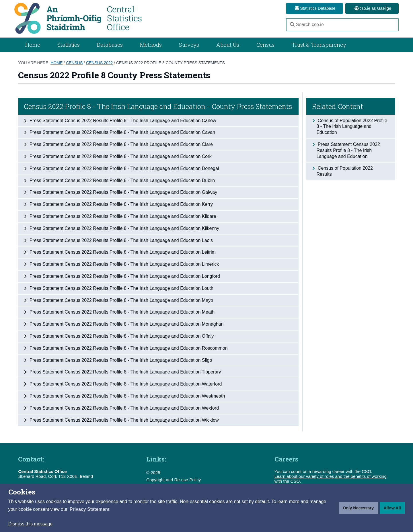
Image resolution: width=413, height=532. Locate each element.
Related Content (338, 106)
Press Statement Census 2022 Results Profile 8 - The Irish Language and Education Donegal (123, 168)
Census (265, 45)
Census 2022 (99, 63)
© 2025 (153, 473)
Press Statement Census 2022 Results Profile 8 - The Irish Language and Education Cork (120, 156)
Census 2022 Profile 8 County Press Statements (171, 63)
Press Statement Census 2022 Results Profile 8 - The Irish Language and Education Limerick (123, 264)
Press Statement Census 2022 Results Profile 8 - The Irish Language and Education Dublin (121, 180)
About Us (228, 45)
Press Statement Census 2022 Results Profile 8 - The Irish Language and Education (348, 150)
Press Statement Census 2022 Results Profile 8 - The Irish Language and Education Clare (120, 144)
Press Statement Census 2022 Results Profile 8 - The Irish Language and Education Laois (120, 240)
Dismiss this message (31, 524)
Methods (151, 45)
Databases (110, 45)
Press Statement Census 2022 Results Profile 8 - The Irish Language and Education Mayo (121, 300)
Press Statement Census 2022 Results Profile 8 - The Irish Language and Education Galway (123, 192)
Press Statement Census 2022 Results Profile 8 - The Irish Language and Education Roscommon (128, 348)
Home (33, 45)
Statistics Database (314, 8)
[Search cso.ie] (342, 25)
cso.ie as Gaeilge (372, 8)
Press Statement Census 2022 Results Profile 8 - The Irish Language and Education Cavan (122, 132)
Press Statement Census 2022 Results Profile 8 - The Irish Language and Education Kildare (122, 216)
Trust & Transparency (319, 45)
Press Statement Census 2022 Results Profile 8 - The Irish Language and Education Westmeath (126, 396)
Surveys (189, 45)
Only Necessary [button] (358, 508)
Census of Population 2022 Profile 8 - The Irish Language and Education (352, 127)
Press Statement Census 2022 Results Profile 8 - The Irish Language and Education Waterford (125, 384)
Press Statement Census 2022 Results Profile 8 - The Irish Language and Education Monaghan (126, 324)
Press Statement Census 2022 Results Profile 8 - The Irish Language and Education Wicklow (123, 420)
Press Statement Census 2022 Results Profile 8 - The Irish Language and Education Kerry (120, 204)
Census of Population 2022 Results (345, 171)
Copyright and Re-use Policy (174, 480)
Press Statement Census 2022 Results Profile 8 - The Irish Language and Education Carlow (122, 121)
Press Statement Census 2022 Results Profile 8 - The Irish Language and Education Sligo (120, 360)
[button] (90, 509)
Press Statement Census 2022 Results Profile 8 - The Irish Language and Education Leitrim (122, 252)
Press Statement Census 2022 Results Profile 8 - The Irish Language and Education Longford (124, 276)
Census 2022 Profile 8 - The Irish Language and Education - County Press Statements (158, 106)
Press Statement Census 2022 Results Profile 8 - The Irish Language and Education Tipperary (124, 372)
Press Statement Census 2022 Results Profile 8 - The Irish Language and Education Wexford (123, 408)
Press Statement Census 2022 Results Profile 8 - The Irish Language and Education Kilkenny (124, 228)
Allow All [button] (392, 508)
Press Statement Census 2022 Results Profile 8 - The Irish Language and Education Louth (121, 288)
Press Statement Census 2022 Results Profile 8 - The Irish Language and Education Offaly (121, 336)
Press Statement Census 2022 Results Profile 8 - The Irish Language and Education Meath (121, 312)
